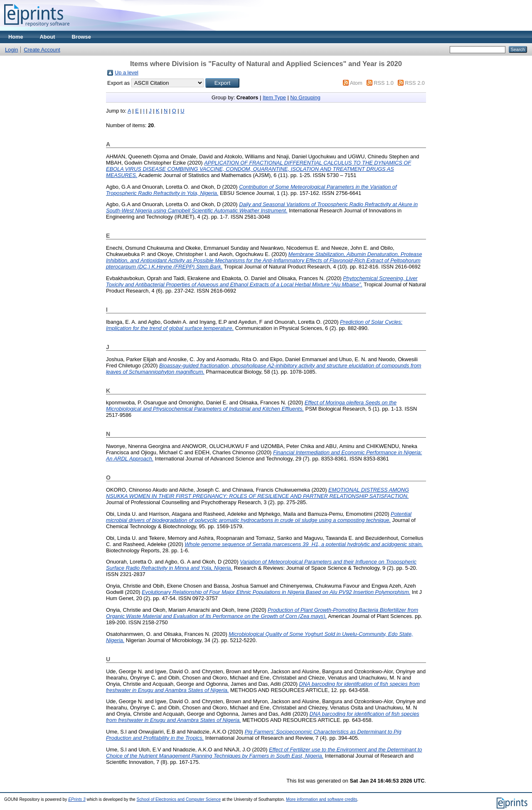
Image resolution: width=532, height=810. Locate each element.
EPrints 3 (77, 799)
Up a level (127, 73)
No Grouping (305, 97)
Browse (81, 37)
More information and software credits (321, 799)
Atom (356, 83)
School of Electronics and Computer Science (179, 799)
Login (11, 50)
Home (16, 37)
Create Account (42, 50)
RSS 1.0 (384, 83)
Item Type (274, 97)
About (48, 37)
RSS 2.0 (415, 83)
